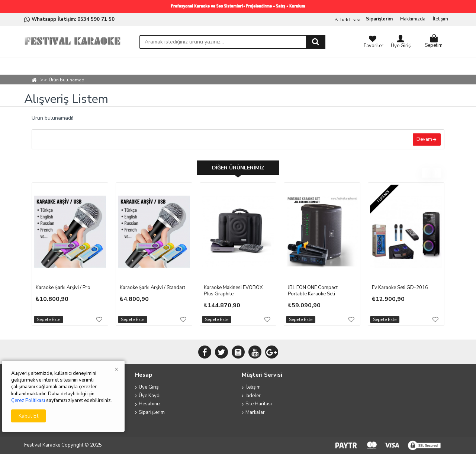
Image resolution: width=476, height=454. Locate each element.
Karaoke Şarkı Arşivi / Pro (63, 288)
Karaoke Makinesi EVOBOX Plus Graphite (233, 292)
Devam (424, 139)
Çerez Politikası (28, 401)
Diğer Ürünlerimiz (238, 168)
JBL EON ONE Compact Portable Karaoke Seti (313, 292)
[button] (427, 174)
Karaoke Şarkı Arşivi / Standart (152, 288)
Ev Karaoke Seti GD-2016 (400, 288)
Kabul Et (28, 416)
